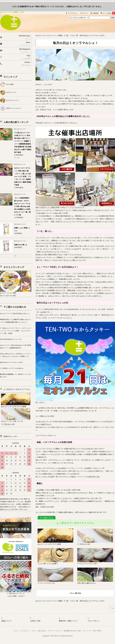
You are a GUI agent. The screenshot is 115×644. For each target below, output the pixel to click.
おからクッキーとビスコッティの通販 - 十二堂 (52, 35)
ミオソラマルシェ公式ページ (46, 435)
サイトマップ (87, 631)
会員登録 (96, 13)
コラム (34, 631)
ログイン (85, 13)
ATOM (99, 631)
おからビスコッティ (13, 100)
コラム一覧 (74, 35)
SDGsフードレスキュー (14, 108)
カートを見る (109, 13)
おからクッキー (11, 92)
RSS (94, 631)
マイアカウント (73, 13)
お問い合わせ (42, 631)
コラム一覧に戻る (75, 593)
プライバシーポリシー (55, 631)
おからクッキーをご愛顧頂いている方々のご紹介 (16, 293)
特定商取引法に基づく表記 (72, 631)
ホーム (16, 631)
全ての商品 (10, 84)
